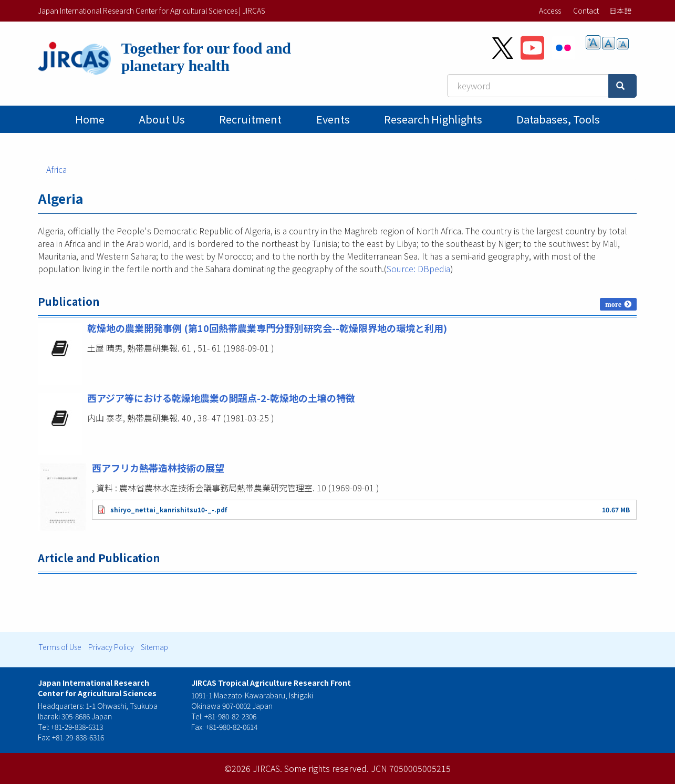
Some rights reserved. (326, 768)
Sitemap (154, 647)
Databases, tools (558, 119)
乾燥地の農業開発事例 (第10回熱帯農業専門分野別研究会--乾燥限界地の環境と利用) (267, 328)
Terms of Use (60, 647)
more (613, 304)
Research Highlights (433, 119)
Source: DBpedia (418, 269)
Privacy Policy (111, 647)
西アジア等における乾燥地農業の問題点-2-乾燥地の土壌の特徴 (221, 398)
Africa (56, 169)
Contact (586, 11)
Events (333, 119)
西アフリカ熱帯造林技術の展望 (158, 468)
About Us (162, 119)
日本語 (620, 11)
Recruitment (250, 119)
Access (550, 11)
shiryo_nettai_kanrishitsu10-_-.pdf (169, 509)
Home (90, 119)
